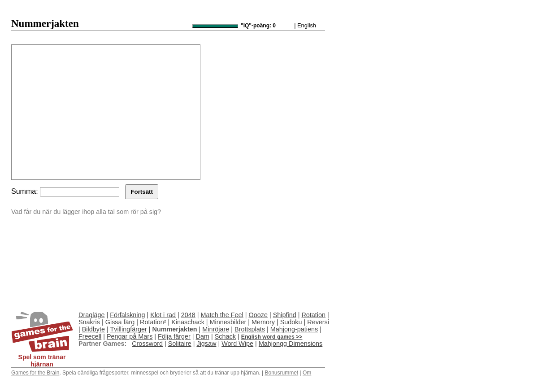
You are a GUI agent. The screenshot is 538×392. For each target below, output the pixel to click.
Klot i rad (163, 315)
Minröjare (216, 329)
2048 (188, 315)
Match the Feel (222, 315)
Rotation (313, 315)
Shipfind (285, 315)
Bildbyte (93, 329)
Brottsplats (250, 329)
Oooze (258, 315)
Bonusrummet (281, 373)
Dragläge (91, 315)
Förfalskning (127, 315)
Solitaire (180, 344)
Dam (203, 336)
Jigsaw (206, 344)
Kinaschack (188, 322)
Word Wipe (237, 344)
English (307, 25)
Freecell (90, 336)
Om (307, 373)
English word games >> (272, 337)
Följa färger (174, 336)
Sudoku (291, 322)
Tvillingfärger (128, 329)
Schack (225, 336)
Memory (263, 322)
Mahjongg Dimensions (291, 344)
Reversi (318, 322)
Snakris (89, 322)
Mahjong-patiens (294, 329)
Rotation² (153, 322)
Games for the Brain (35, 373)
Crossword (147, 344)
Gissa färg (120, 322)
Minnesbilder (228, 322)
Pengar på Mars (130, 336)
